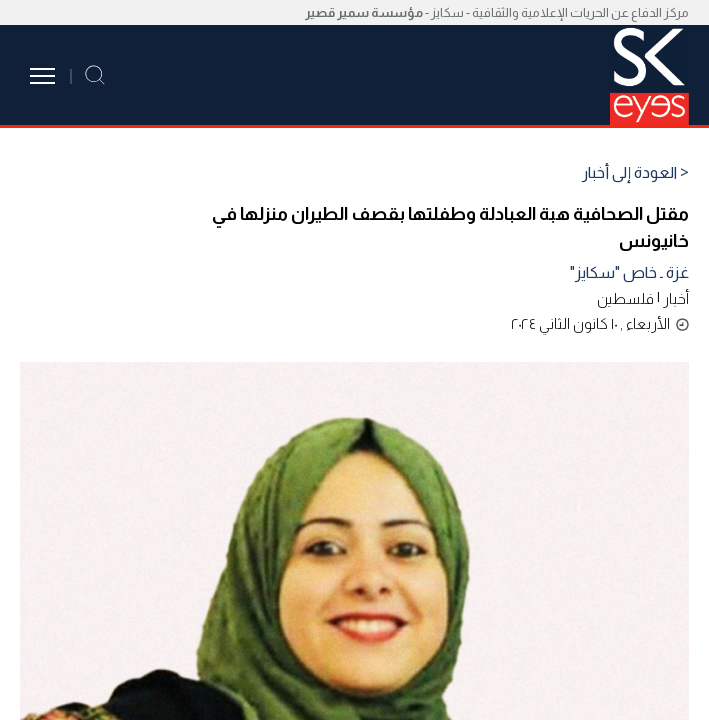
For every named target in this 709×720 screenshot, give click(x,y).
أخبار (676, 298)
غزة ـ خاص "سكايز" (629, 272)
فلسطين (625, 298)
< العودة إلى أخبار (635, 173)
